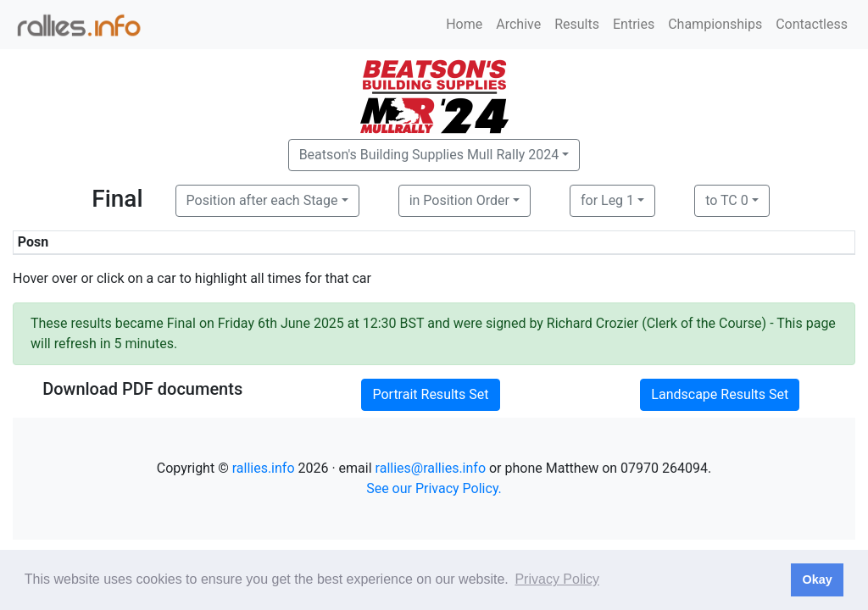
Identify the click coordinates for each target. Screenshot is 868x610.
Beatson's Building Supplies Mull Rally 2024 (429, 155)
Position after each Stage (262, 200)
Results (577, 24)
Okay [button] (817, 579)
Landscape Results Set (720, 394)
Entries (634, 24)
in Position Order (459, 200)
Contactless (812, 24)
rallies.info (264, 468)
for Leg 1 (607, 200)
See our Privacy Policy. (434, 488)
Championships (715, 24)
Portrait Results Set (430, 394)
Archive (518, 24)
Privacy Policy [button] (557, 579)
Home (464, 24)
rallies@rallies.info (431, 468)
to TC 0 (727, 200)
